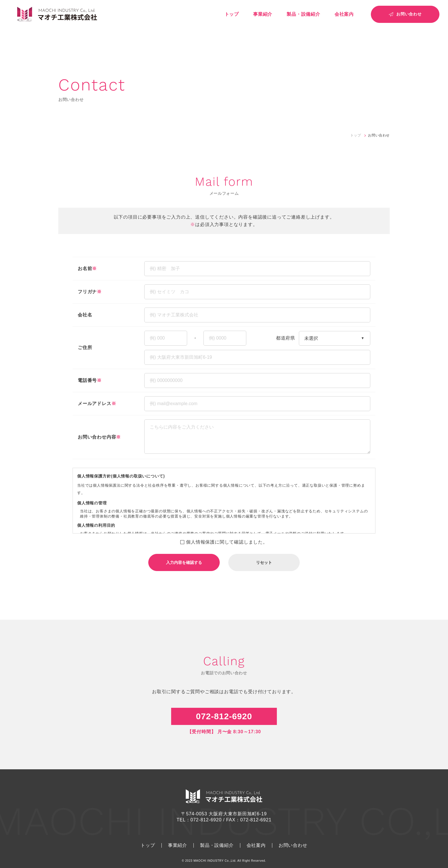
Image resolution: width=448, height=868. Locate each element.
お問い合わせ (293, 845)
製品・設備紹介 (303, 14)
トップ (232, 14)
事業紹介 (263, 14)
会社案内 (344, 14)
